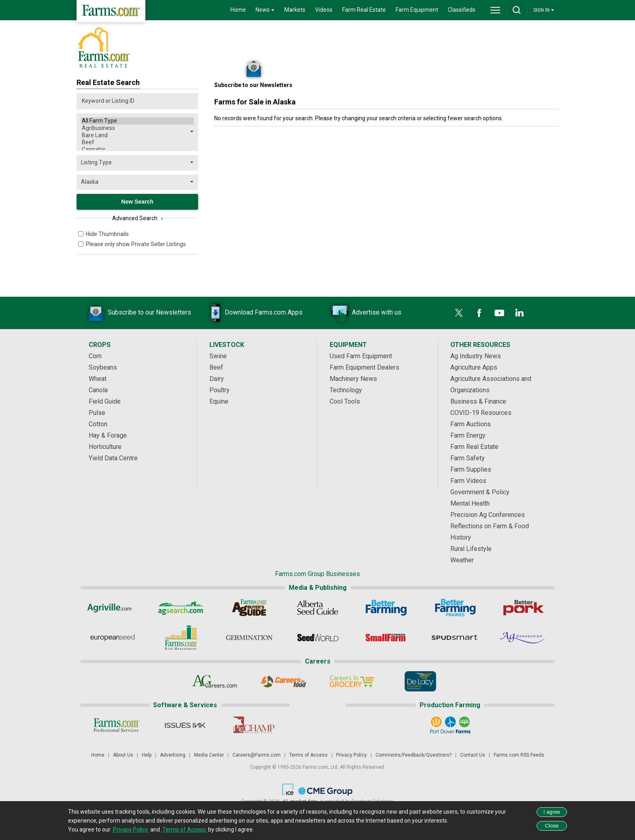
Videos (324, 10)
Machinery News (353, 379)
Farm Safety (468, 458)
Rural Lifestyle (471, 549)
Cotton (98, 424)
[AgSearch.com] (181, 608)
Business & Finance (478, 401)
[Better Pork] (523, 608)
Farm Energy (468, 435)
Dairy (217, 379)
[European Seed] (112, 638)
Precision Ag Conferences (488, 515)
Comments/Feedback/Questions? (413, 755)
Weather (462, 560)
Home (238, 10)
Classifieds (462, 10)
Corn (95, 356)
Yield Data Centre (113, 458)
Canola (98, 390)
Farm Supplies (471, 469)
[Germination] (249, 638)
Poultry (219, 390)
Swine (218, 356)
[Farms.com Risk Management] (181, 638)
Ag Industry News (476, 356)
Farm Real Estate (364, 10)
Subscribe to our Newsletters (137, 313)
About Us (123, 755)
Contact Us (473, 755)
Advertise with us (364, 313)
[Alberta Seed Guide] (318, 608)
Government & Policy (480, 492)
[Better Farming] (386, 608)
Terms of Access (308, 755)
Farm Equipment (417, 10)
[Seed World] (318, 638)
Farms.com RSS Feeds (519, 755)
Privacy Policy (352, 755)
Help (147, 755)
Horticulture (105, 447)
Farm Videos (468, 481)
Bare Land (137, 136)
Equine (219, 401)
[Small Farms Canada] (386, 638)
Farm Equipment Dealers (364, 367)
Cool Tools (345, 401)
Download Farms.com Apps (251, 313)
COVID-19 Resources (481, 413)
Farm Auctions (471, 424)
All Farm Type (137, 121)
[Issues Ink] (185, 725)
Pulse (97, 413)
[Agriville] (112, 608)
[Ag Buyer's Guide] (249, 608)
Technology (346, 390)
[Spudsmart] (455, 638)
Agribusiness (137, 128)
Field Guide (105, 401)
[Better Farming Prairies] (455, 608)
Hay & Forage (108, 435)
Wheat (98, 379)
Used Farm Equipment (361, 356)
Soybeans (103, 367)
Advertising (173, 755)
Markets (295, 10)
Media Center (209, 755)
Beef (137, 142)
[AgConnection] (523, 638)
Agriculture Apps (474, 367)
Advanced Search (137, 218)
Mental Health (470, 503)
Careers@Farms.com (257, 755)
